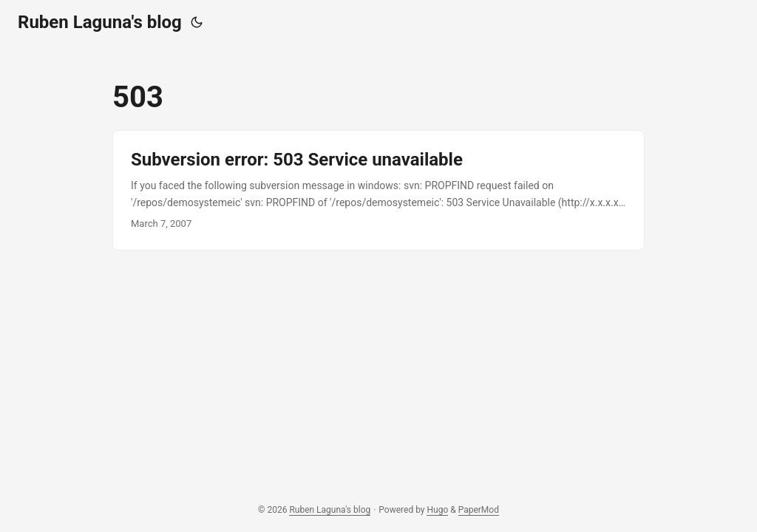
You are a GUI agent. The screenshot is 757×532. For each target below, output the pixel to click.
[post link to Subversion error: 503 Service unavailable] (378, 190)
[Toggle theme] (197, 22)
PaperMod (479, 510)
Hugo (437, 510)
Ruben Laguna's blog (100, 22)
